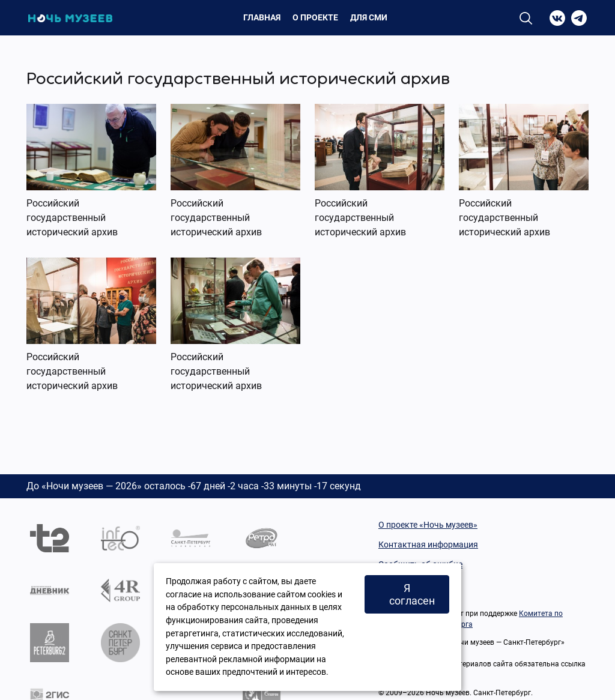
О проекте (315, 17)
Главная (262, 17)
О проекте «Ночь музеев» (428, 525)
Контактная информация (428, 545)
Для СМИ (369, 17)
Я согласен (412, 594)
